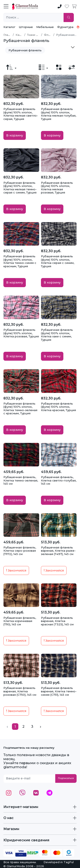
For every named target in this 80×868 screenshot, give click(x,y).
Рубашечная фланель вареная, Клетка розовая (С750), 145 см (20, 691)
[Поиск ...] (34, 17)
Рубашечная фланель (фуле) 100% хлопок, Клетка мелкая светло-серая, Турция (21, 114)
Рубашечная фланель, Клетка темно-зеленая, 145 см (21, 480)
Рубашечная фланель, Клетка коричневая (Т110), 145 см (20, 621)
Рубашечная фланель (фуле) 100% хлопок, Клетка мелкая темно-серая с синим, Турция (20, 188)
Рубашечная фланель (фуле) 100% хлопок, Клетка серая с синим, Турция (58, 261)
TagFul (69, 862)
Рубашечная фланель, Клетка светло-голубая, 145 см (59, 480)
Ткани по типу (37, 35)
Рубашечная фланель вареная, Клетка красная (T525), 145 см (57, 621)
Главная (9, 35)
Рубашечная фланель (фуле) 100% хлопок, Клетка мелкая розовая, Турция (57, 188)
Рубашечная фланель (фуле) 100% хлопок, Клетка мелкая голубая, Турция (59, 114)
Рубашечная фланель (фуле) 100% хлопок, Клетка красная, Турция (58, 407)
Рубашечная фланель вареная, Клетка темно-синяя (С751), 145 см (59, 691)
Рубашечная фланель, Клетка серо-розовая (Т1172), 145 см (20, 551)
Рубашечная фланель (25, 50)
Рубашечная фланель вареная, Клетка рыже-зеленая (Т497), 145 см (58, 551)
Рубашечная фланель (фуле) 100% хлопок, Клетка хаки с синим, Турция (57, 335)
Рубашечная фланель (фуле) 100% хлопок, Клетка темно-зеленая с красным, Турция (20, 408)
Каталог (9, 27)
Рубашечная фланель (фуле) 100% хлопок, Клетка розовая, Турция (21, 333)
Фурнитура (65, 27)
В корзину (15, 135)
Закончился (16, 570)
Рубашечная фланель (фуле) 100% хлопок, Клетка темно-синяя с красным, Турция (20, 261)
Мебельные (45, 27)
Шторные (26, 27)
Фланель (51, 35)
